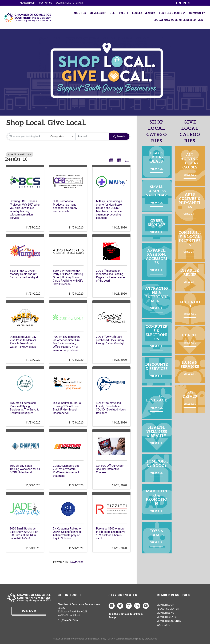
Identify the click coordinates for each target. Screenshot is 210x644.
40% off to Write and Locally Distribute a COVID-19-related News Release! (111, 408)
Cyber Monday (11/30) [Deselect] (20, 154)
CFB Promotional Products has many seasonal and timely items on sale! (65, 206)
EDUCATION (190, 304)
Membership (98, 13)
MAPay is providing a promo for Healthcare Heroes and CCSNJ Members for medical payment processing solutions (109, 209)
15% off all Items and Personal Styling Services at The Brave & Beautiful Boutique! (24, 408)
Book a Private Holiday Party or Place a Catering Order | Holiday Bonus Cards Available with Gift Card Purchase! (68, 277)
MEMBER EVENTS (167, 617)
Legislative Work (144, 13)
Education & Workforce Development (179, 20)
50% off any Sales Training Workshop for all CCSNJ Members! (25, 469)
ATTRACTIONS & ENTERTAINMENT (157, 295)
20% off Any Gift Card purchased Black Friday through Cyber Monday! (110, 340)
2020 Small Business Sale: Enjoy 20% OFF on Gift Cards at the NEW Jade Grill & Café (24, 534)
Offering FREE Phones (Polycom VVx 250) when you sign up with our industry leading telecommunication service (25, 209)
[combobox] (62, 137)
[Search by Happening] (92, 137)
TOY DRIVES (190, 395)
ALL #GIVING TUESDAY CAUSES (190, 161)
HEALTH (190, 335)
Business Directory (172, 13)
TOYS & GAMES (157, 533)
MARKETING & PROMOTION (157, 498)
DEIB (113, 13)
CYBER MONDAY (157, 223)
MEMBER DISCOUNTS (169, 621)
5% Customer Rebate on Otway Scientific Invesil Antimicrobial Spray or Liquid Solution (68, 534)
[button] (111, 160)
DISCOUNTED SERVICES (157, 367)
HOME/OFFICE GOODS (157, 464)
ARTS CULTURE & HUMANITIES (190, 201)
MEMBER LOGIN (28, 3)
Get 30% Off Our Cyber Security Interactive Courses (110, 469)
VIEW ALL (157, 169)
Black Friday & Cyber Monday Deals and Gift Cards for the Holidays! (24, 274)
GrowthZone (76, 562)
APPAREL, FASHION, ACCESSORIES (157, 257)
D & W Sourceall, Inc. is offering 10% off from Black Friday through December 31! (67, 408)
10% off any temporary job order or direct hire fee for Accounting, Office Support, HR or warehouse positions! (67, 344)
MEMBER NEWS (165, 613)
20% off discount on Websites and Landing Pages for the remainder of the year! (111, 276)
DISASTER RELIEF (190, 273)
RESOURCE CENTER (168, 609)
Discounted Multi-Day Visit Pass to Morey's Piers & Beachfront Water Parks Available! (24, 342)
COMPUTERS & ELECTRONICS (157, 333)
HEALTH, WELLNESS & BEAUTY (157, 432)
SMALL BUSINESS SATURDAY (157, 191)
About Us (80, 13)
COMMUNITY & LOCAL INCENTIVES (190, 239)
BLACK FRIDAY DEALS (157, 157)
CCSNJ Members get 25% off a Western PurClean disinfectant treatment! (66, 471)
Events (124, 13)
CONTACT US (45, 3)
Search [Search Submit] (119, 136)
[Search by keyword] (28, 137)
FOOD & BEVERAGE (157, 398)
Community (197, 13)
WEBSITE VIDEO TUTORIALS (69, 3)
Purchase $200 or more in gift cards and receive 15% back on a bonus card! (111, 534)
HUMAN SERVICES (190, 365)
